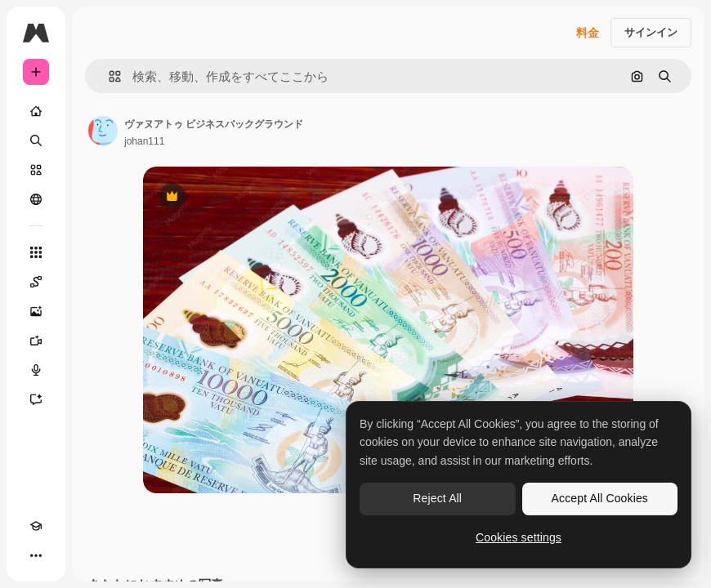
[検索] (36, 140)
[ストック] (36, 170)
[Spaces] (36, 282)
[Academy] (36, 526)
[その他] (36, 555)
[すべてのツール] (36, 252)
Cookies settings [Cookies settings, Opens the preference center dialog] (519, 537)
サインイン (651, 32)
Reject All (437, 498)
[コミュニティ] (36, 199)
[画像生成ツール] (36, 311)
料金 (588, 33)
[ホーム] (36, 111)
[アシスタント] (36, 399)
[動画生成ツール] (36, 341)
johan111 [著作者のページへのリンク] (144, 141)
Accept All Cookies (600, 498)
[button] (108, 76)
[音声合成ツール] (36, 370)
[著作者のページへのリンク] (103, 131)
